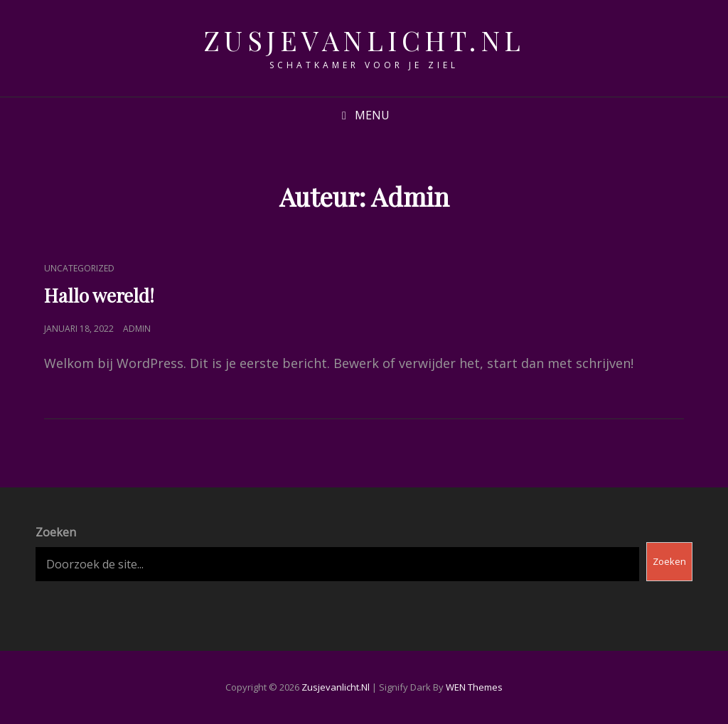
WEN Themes (474, 687)
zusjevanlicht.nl (364, 40)
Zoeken (56, 532)
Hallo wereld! (99, 295)
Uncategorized (79, 268)
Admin (137, 329)
